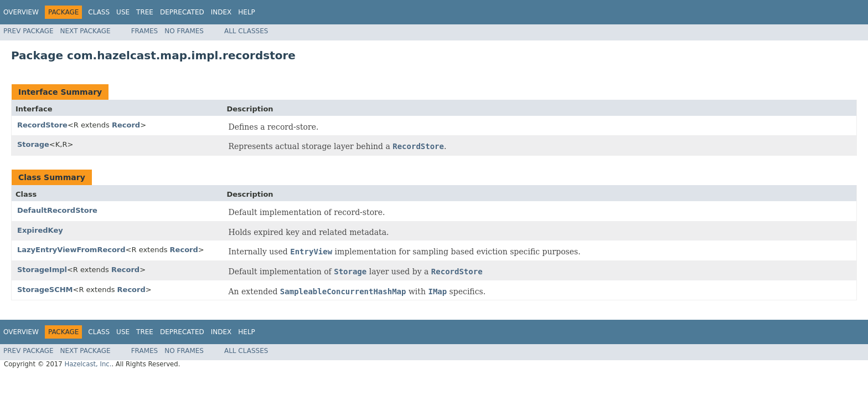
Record (126, 125)
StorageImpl (42, 270)
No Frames (184, 31)
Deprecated (182, 12)
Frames (145, 31)
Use (123, 12)
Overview (21, 12)
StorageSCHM (45, 290)
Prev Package (29, 31)
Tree (145, 12)
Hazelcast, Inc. (88, 364)
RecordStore (42, 125)
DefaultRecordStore (57, 210)
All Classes (246, 31)
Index (221, 12)
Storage (33, 144)
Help (247, 12)
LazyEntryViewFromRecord (71, 250)
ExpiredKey (40, 230)
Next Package (86, 31)
